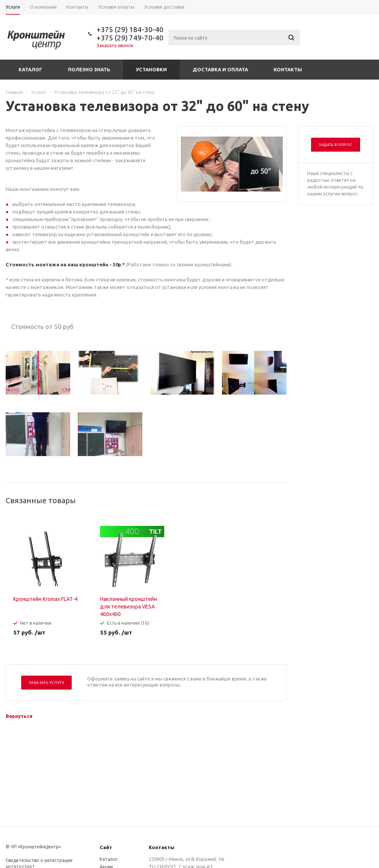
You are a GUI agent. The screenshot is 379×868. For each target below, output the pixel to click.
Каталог (30, 69)
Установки (151, 69)
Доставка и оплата (220, 69)
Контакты (288, 69)
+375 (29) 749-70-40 (130, 38)
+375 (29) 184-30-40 (130, 29)
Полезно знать (89, 69)
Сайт (106, 847)
